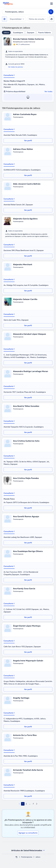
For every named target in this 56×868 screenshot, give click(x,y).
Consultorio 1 (9, 75)
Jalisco (6, 33)
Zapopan (31, 33)
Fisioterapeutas (27, 857)
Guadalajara (18, 33)
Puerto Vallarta (44, 33)
